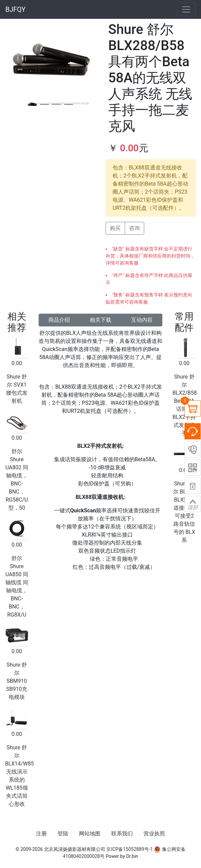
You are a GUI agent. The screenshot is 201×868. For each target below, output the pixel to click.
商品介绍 (59, 320)
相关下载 (100, 320)
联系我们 (122, 834)
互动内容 (142, 320)
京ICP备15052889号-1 (129, 849)
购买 (115, 228)
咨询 (134, 228)
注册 (41, 834)
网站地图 (90, 834)
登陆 (63, 834)
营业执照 (154, 834)
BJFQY (15, 9)
